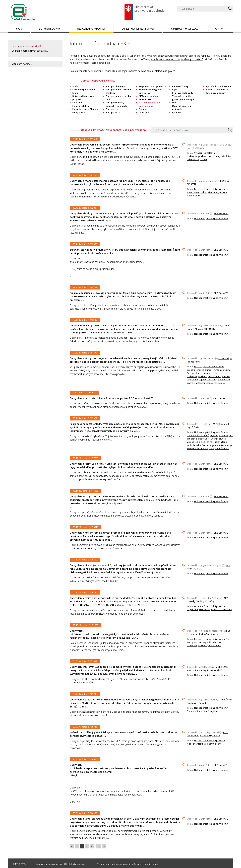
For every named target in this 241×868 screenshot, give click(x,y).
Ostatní (143, 109)
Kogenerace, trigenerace (152, 86)
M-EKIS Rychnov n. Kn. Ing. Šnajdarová (209, 632)
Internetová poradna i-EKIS (26, 46)
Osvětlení (144, 112)
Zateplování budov (216, 93)
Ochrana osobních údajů (146, 864)
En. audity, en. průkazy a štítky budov (85, 111)
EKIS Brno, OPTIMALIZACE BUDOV (208, 327)
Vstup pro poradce (22, 64)
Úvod (19, 29)
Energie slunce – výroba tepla (202, 373)
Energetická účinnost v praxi (138, 29)
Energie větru (113, 112)
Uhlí (174, 103)
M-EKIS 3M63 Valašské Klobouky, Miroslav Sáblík (208, 669)
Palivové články (180, 86)
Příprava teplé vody (183, 93)
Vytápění (177, 112)
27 (98, 846)
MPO (18, 864)
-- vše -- (76, 86)
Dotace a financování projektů (209, 189)
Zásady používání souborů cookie (114, 864)
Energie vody (113, 109)
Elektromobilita (81, 106)
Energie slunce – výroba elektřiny (213, 370)
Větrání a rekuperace (217, 90)
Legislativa (145, 93)
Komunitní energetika (150, 90)
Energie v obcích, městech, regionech (116, 104)
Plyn (174, 90)
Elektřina (77, 103)
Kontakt (220, 29)
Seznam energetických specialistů (30, 51)
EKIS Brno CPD (221, 213)
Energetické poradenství (91, 29)
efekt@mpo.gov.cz (165, 71)
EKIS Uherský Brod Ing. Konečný (208, 600)
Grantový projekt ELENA (184, 29)
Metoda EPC (145, 99)
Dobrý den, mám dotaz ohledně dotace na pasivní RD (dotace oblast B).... (113, 398)
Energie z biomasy (115, 86)
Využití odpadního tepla (218, 86)
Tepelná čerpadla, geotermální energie (183, 98)
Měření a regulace (149, 96)
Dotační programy (50, 29)
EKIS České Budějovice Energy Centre (207, 734)
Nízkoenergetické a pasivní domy (204, 156)
